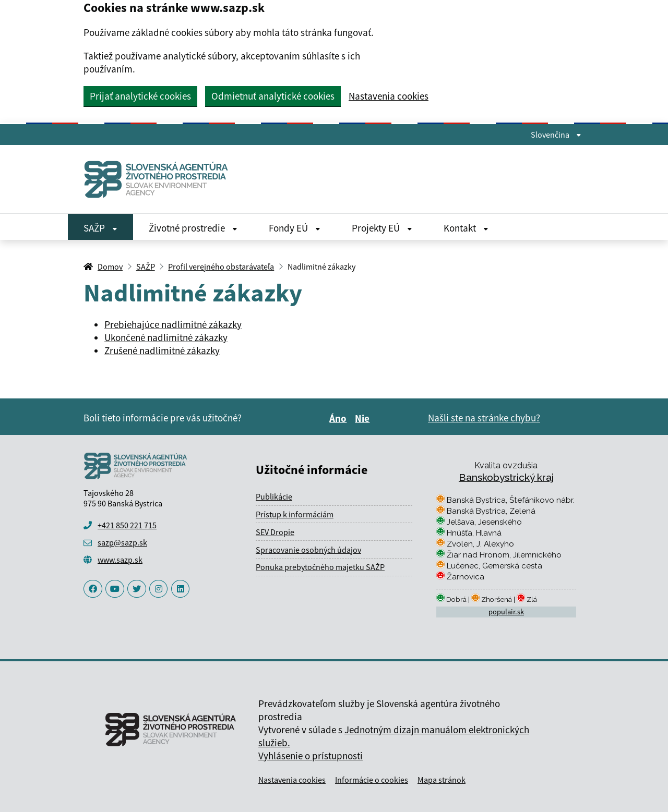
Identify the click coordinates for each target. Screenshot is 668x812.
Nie (364, 418)
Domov (110, 266)
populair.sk (506, 612)
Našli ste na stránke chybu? (484, 418)
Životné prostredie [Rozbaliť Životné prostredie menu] (193, 228)
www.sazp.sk (120, 560)
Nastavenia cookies (389, 96)
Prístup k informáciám (295, 514)
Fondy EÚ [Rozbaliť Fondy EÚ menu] (295, 228)
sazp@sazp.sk (122, 542)
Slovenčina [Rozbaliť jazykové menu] (556, 135)
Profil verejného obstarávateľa (221, 266)
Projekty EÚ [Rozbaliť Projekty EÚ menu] (382, 228)
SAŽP (146, 266)
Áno (339, 418)
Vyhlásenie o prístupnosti (311, 756)
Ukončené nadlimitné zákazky (166, 337)
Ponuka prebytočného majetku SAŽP (320, 567)
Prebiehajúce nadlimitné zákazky (173, 324)
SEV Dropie (275, 532)
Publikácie (274, 496)
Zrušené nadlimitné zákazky (162, 350)
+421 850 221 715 (127, 525)
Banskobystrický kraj (506, 477)
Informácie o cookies (372, 780)
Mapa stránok (442, 780)
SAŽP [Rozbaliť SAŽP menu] (100, 228)
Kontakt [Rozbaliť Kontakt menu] (466, 228)
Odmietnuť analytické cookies (273, 96)
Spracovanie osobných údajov (308, 550)
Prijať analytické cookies (140, 96)
